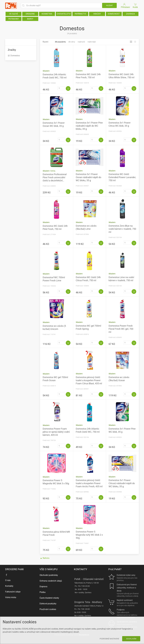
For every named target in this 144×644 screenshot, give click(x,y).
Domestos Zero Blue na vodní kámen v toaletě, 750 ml (122, 229)
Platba (43, 592)
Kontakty (9, 586)
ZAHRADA (130, 14)
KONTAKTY (81, 569)
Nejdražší (81, 42)
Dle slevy (72, 42)
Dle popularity (60, 42)
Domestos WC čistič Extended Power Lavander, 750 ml (122, 177)
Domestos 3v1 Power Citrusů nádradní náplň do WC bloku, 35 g (122, 483)
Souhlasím (131, 639)
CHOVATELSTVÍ (64, 14)
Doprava (43, 587)
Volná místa (11, 597)
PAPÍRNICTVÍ (80, 14)
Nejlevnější (92, 42)
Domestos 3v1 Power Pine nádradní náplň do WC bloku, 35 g (89, 126)
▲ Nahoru (45, 558)
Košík (135, 5)
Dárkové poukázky (48, 604)
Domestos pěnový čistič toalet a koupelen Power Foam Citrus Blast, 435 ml (89, 380)
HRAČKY (97, 14)
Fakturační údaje (13, 592)
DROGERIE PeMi (14, 569)
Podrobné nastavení (109, 639)
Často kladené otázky (49, 598)
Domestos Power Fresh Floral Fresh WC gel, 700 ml (121, 329)
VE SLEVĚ (14, 14)
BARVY (30, 19)
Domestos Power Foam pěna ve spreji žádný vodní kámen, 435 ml (56, 432)
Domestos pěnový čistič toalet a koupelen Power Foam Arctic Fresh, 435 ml (89, 483)
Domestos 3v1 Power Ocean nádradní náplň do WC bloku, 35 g (88, 177)
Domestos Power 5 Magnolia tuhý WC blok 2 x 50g (89, 535)
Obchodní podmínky (49, 575)
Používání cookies (48, 609)
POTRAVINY (14, 19)
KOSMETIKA (47, 14)
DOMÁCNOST (114, 14)
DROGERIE (30, 14)
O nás (8, 580)
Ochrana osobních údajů (51, 581)
